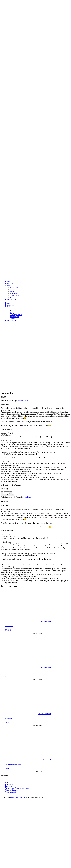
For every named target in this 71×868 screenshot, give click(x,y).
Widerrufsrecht (11, 792)
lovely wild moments (18, 798)
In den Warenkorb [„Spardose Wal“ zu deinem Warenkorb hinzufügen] (45, 714)
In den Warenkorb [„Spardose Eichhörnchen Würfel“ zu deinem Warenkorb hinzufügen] (45, 760)
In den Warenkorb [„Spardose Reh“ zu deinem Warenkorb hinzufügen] (45, 668)
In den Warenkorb (8, 495)
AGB (7, 782)
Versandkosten (23, 401)
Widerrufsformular (12, 790)
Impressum (9, 786)
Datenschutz (10, 784)
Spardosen (27, 497)
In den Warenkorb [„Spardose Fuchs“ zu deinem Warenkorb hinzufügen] (45, 621)
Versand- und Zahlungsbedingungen (18, 788)
